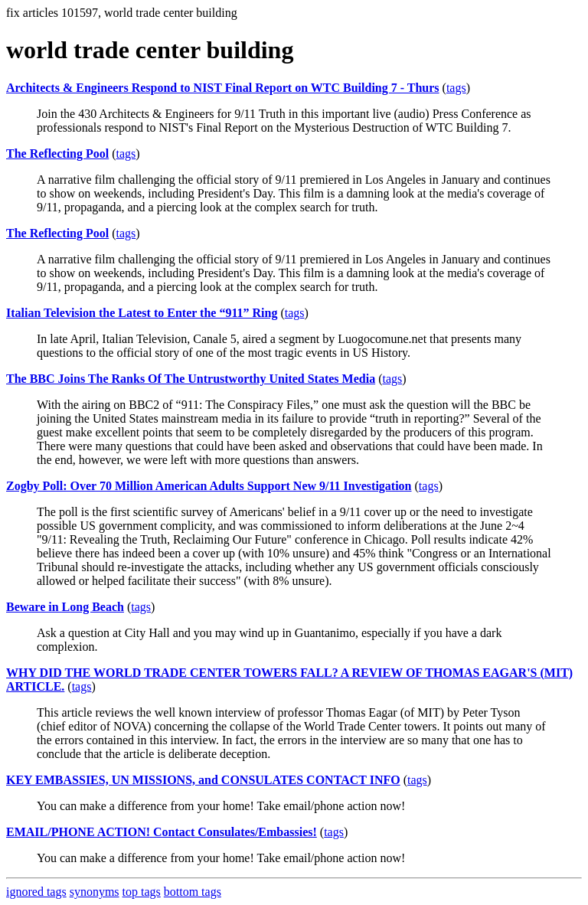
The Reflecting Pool (57, 154)
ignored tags (36, 892)
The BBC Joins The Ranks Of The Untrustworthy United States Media (191, 379)
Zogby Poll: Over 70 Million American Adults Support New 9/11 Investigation (209, 486)
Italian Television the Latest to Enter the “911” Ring (142, 313)
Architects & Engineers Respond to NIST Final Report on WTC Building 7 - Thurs (223, 88)
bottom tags (193, 892)
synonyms (95, 892)
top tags (142, 892)
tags (456, 88)
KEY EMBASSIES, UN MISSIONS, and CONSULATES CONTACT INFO (203, 780)
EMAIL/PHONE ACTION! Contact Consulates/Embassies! (162, 832)
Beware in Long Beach (65, 607)
